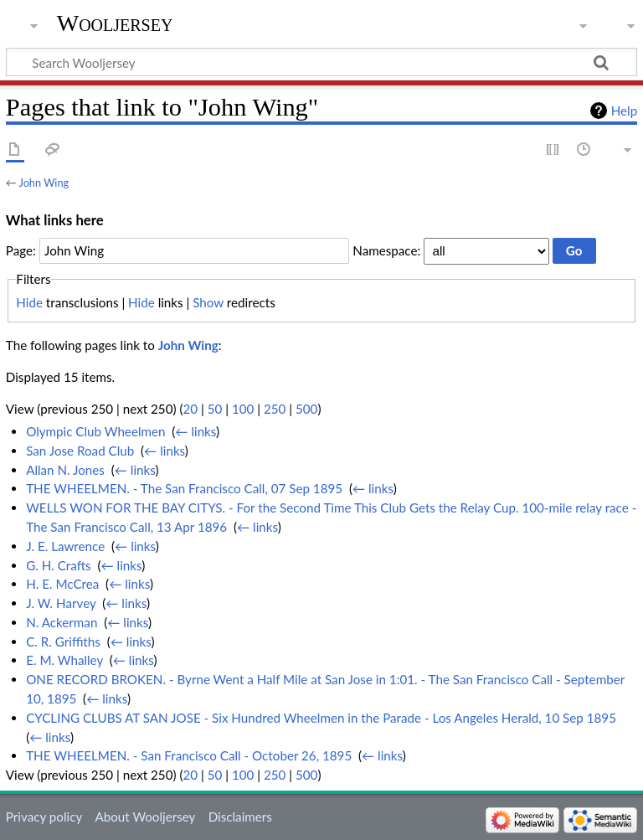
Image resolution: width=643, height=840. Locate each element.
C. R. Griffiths (63, 642)
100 (243, 409)
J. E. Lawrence (65, 546)
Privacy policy (44, 817)
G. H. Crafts (59, 565)
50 (215, 409)
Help (624, 111)
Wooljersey (115, 23)
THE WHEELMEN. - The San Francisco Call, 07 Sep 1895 (184, 488)
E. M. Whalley (64, 660)
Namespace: (386, 250)
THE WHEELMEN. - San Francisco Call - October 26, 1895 (189, 755)
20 (190, 409)
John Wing (44, 183)
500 (306, 409)
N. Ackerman (62, 622)
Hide (29, 302)
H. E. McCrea (62, 584)
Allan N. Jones (65, 470)
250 (275, 409)
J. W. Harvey (61, 603)
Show (208, 302)
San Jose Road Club (80, 451)
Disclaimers (240, 817)
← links (195, 431)
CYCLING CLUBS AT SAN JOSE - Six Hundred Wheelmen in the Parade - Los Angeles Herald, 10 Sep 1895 (321, 718)
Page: (21, 250)
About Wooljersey (145, 817)
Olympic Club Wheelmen (95, 431)
